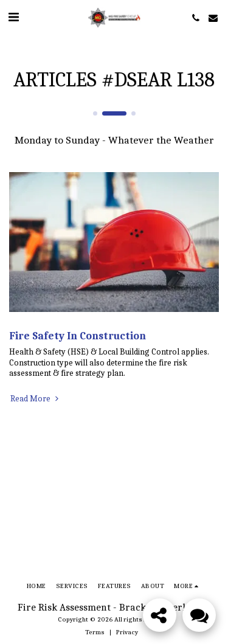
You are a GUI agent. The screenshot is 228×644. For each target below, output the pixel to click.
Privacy (127, 632)
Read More (36, 399)
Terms (95, 632)
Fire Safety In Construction (78, 336)
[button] (13, 17)
